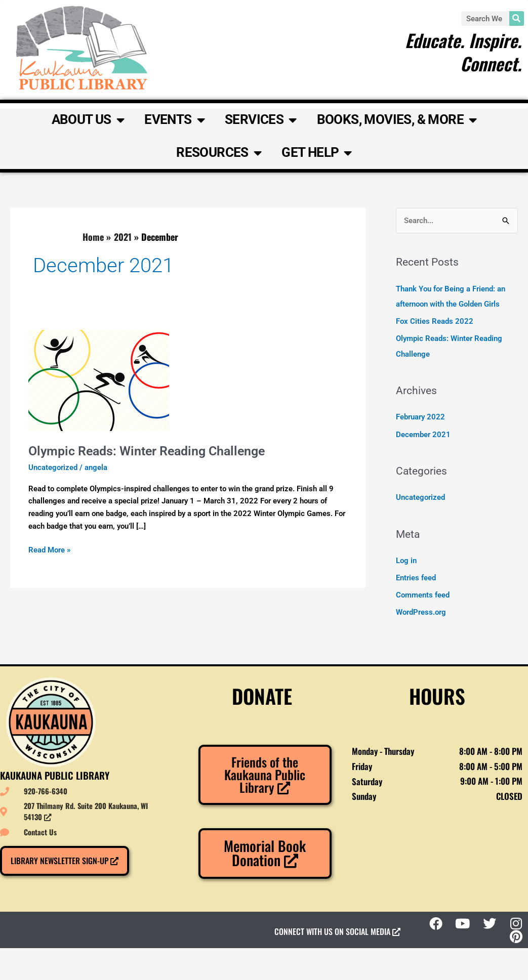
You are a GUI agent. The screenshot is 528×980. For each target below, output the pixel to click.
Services (261, 120)
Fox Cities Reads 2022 (435, 321)
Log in (406, 560)
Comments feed (423, 594)
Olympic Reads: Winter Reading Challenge (153, 451)
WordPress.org (421, 611)
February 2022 (420, 416)
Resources (219, 153)
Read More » (49, 549)
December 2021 (423, 434)
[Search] (517, 18)
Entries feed (416, 577)
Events (174, 120)
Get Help (317, 153)
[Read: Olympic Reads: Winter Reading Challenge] (99, 380)
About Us (88, 120)
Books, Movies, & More (397, 120)
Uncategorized (53, 467)
